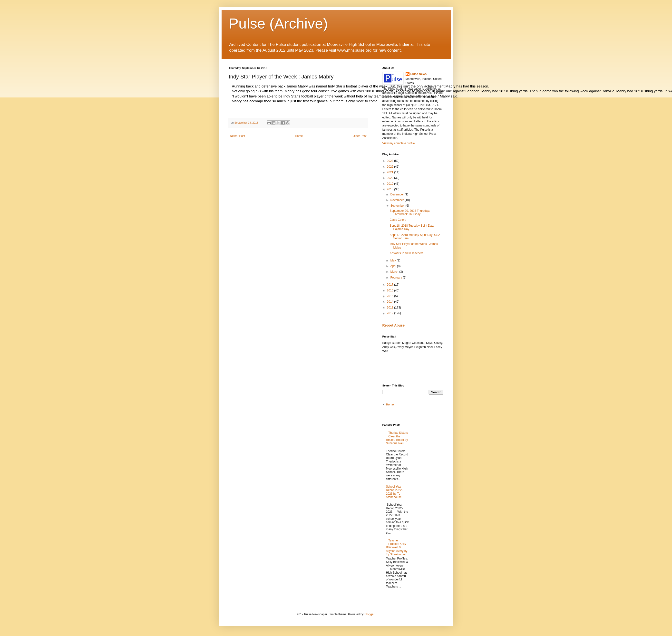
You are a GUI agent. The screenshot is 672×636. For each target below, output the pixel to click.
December (397, 194)
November (397, 200)
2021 (390, 172)
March (395, 272)
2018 (390, 189)
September (398, 206)
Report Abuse (394, 325)
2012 (390, 313)
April (394, 266)
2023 (390, 161)
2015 (390, 296)
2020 (390, 178)
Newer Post (238, 136)
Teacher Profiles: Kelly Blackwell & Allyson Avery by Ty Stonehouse (397, 548)
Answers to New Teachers (406, 253)
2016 (390, 290)
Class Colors (398, 220)
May (393, 260)
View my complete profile (399, 143)
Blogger (369, 614)
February (396, 278)
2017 (390, 285)
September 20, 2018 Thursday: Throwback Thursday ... (410, 212)
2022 (390, 167)
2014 (390, 302)
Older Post (360, 136)
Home (299, 136)
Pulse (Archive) (278, 24)
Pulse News (419, 74)
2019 (390, 184)
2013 (390, 308)
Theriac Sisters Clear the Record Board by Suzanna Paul (397, 438)
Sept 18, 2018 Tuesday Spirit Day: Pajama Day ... (412, 227)
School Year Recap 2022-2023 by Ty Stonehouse (394, 492)
